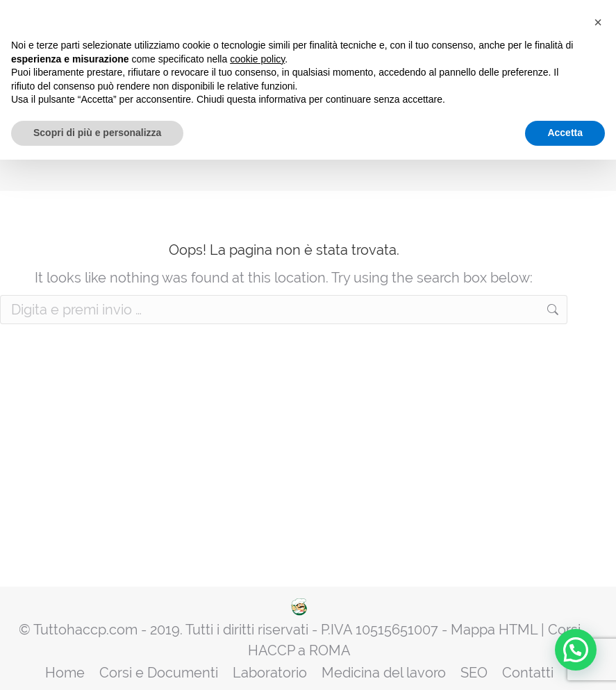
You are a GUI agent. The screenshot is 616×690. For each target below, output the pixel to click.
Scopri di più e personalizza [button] (97, 663)
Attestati (313, 56)
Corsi (269, 56)
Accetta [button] (565, 663)
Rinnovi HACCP (379, 56)
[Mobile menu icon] (581, 56)
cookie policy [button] (257, 589)
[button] (598, 553)
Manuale (223, 56)
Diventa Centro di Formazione (485, 56)
